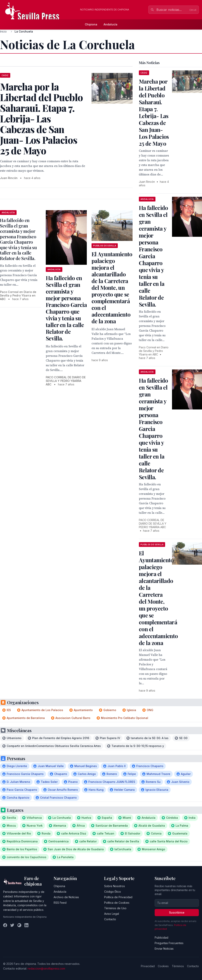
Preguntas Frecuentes (169, 943)
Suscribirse (177, 912)
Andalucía (110, 24)
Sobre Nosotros (115, 886)
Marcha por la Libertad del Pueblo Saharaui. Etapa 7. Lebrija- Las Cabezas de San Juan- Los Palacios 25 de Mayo (154, 112)
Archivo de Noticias (66, 897)
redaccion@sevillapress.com (46, 968)
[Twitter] (12, 925)
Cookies (163, 966)
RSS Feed (60, 903)
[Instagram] (19, 925)
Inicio (3, 31)
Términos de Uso (115, 908)
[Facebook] (5, 925)
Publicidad (161, 938)
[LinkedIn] (26, 925)
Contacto (110, 919)
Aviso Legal (112, 914)
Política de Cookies (117, 903)
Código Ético (113, 892)
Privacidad (148, 966)
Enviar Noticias (164, 949)
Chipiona (91, 24)
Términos (178, 966)
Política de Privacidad (118, 897)
